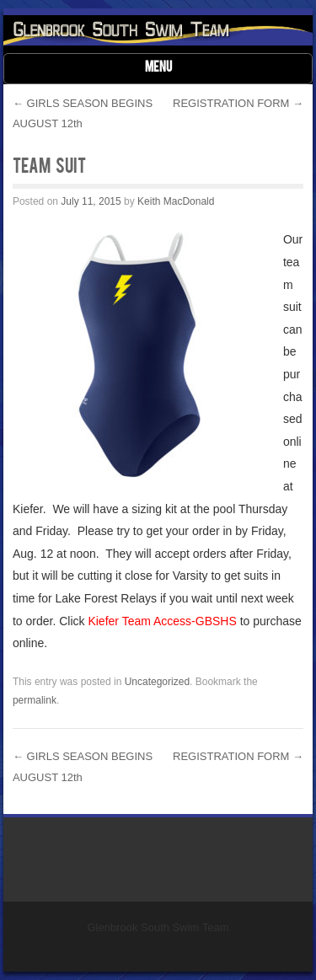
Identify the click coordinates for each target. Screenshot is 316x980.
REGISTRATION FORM (238, 103)
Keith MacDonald (176, 201)
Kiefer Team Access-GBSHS (162, 621)
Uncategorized (157, 682)
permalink (35, 700)
